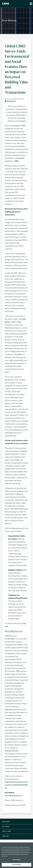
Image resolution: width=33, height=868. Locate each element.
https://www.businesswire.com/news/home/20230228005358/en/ (16, 785)
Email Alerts (6, 822)
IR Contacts (6, 827)
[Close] (31, 845)
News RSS (5, 836)
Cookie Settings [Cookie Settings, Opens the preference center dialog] (16, 860)
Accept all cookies (16, 865)
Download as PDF (10, 101)
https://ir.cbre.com (12, 751)
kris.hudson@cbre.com (13, 796)
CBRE (16, 161)
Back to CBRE (7, 831)
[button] (31, 4)
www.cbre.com (10, 710)
